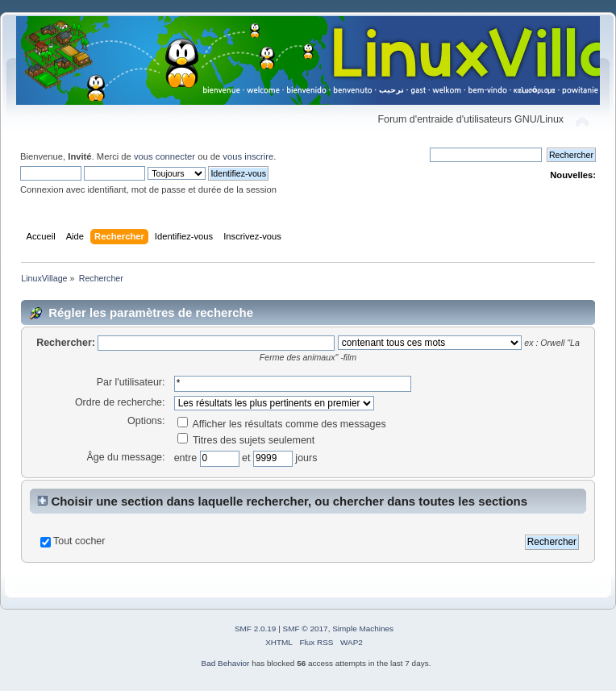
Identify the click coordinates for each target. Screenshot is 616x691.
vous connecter (164, 156)
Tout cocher (79, 541)
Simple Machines (363, 629)
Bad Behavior (226, 663)
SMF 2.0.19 (256, 629)
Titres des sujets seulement (246, 440)
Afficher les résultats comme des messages (282, 424)
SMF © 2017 (306, 629)
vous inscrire (248, 156)
